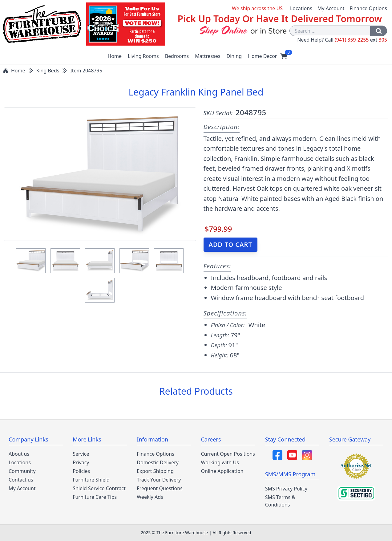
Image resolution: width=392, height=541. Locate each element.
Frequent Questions (160, 488)
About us (19, 454)
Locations (301, 8)
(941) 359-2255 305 (361, 40)
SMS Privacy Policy (286, 489)
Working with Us (220, 462)
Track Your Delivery (159, 480)
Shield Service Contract (99, 488)
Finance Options (368, 8)
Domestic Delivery (158, 462)
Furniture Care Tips (95, 497)
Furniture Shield (91, 480)
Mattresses (208, 56)
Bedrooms (177, 56)
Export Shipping (155, 471)
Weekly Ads (150, 497)
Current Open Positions (228, 454)
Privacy (81, 462)
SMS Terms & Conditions (280, 501)
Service (81, 454)
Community (22, 471)
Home (115, 56)
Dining (234, 56)
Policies (81, 471)
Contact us (21, 480)
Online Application (222, 471)
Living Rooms (143, 56)
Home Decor (262, 56)
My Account (331, 8)
